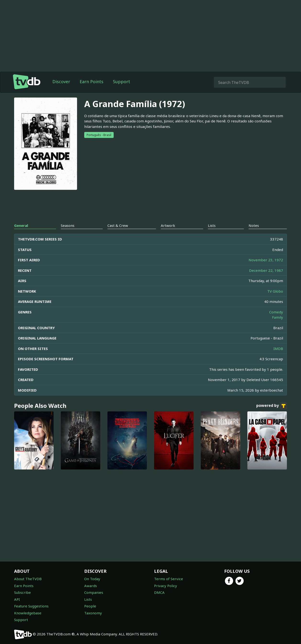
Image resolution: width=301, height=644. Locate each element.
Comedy (276, 312)
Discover (61, 82)
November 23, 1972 (266, 260)
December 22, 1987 (266, 270)
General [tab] (21, 225)
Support (122, 82)
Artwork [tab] (168, 225)
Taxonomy (93, 613)
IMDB (278, 349)
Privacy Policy (166, 586)
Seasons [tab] (68, 225)
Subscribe (22, 592)
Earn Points (92, 82)
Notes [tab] (254, 225)
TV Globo (275, 291)
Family (278, 317)
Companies (94, 592)
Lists (88, 599)
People (90, 606)
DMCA (159, 592)
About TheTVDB (28, 579)
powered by (272, 406)
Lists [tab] (212, 225)
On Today (92, 579)
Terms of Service (169, 579)
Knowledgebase (28, 613)
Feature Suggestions (31, 606)
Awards (91, 586)
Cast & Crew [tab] (118, 225)
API (17, 599)
